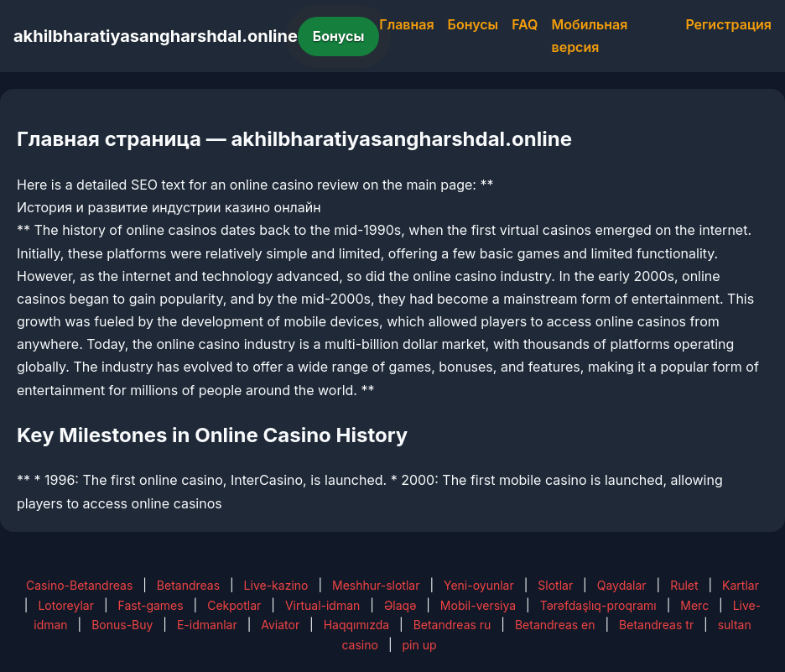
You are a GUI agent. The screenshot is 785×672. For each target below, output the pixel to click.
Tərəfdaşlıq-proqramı (598, 605)
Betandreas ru (452, 625)
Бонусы (339, 36)
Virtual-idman (322, 605)
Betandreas (188, 585)
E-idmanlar (207, 625)
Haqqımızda (356, 625)
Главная (406, 24)
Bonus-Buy (122, 625)
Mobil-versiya (478, 605)
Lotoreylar (66, 605)
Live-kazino (276, 585)
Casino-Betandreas (79, 585)
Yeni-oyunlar (479, 585)
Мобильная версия (590, 36)
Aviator (280, 625)
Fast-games (150, 605)
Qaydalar (622, 585)
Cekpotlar (234, 605)
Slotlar (555, 585)
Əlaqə (400, 605)
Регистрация (728, 24)
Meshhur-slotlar (376, 585)
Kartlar (741, 585)
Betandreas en (555, 625)
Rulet (684, 585)
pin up (419, 645)
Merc (694, 605)
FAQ (525, 24)
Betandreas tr (656, 625)
